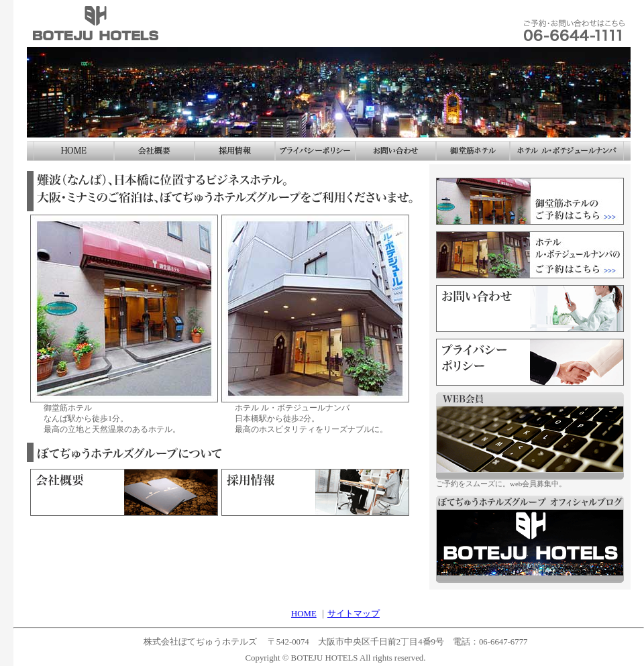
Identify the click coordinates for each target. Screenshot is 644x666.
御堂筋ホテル (473, 151)
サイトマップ (354, 614)
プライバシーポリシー (315, 151)
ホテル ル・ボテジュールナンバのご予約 (530, 255)
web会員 (530, 436)
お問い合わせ (580, 23)
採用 (235, 151)
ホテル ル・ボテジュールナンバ (567, 151)
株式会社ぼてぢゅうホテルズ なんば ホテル (97, 23)
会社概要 (154, 151)
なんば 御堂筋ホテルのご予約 (530, 201)
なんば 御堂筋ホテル (124, 309)
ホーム (74, 151)
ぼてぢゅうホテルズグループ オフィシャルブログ (530, 539)
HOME (304, 614)
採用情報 (315, 492)
